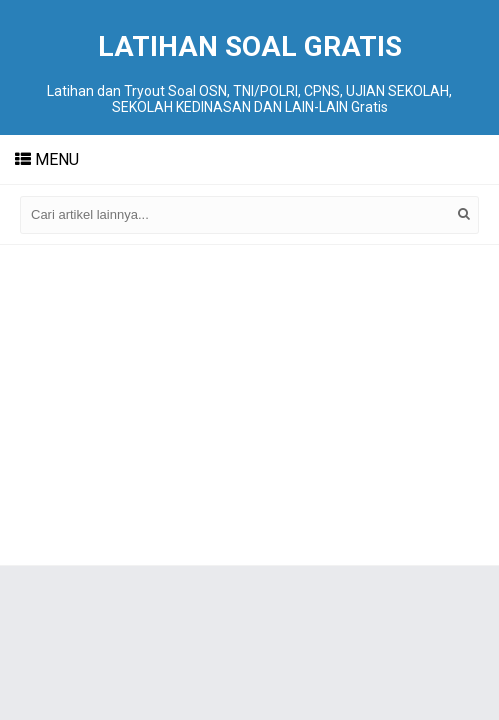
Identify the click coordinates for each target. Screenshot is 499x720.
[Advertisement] (249, 405)
